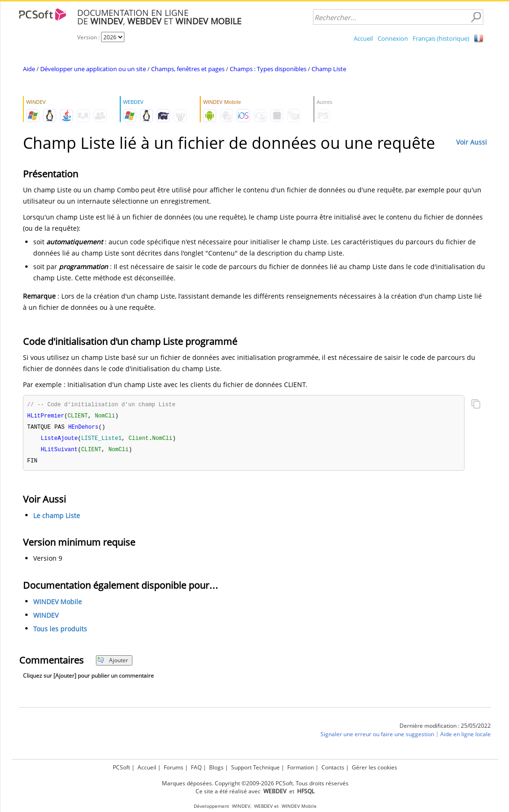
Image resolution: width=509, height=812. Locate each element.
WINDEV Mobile (58, 604)
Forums (174, 767)
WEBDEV (263, 806)
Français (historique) (441, 38)
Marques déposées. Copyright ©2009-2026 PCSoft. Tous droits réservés (255, 783)
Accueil (363, 38)
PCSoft (121, 767)
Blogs (216, 767)
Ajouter (113, 663)
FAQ (196, 767)
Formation (301, 767)
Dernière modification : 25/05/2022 (445, 728)
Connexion (393, 38)
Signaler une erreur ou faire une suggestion (377, 737)
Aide (29, 69)
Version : (89, 37)
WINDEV (46, 618)
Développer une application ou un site (93, 69)
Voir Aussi (472, 142)
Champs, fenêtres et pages (188, 69)
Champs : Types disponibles (268, 69)
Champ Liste (329, 69)
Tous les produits (60, 632)
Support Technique (255, 767)
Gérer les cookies (374, 767)
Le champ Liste (57, 518)
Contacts (333, 767)
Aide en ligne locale (465, 737)
